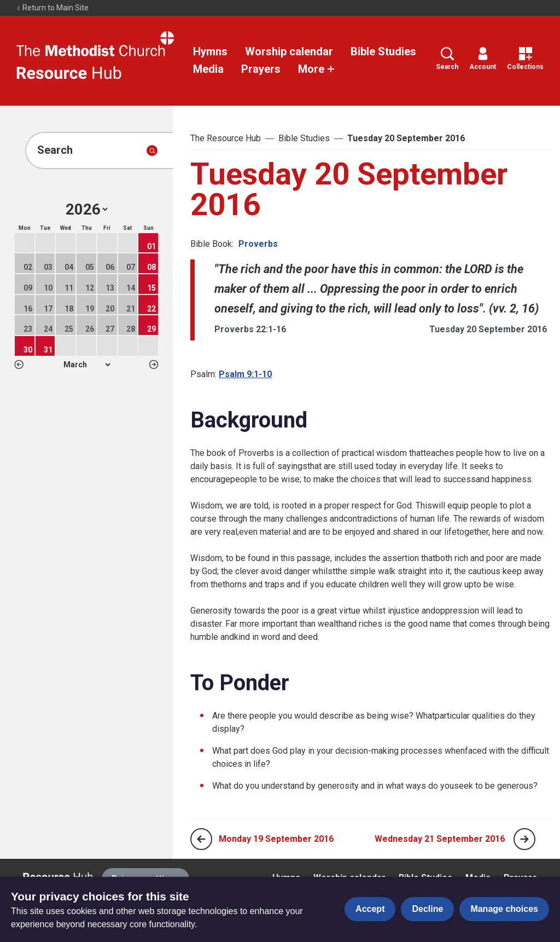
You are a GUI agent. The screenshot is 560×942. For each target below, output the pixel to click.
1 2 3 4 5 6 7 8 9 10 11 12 (87, 365)
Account (483, 59)
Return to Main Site (52, 8)
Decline (427, 909)
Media (208, 69)
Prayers (261, 69)
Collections (525, 59)
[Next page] (524, 839)
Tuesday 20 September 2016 (406, 138)
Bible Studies (383, 51)
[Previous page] (201, 839)
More (317, 69)
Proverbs (258, 244)
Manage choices (504, 909)
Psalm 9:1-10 (245, 374)
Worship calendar (289, 51)
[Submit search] (152, 151)
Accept (370, 909)
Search (447, 59)
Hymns (210, 51)
